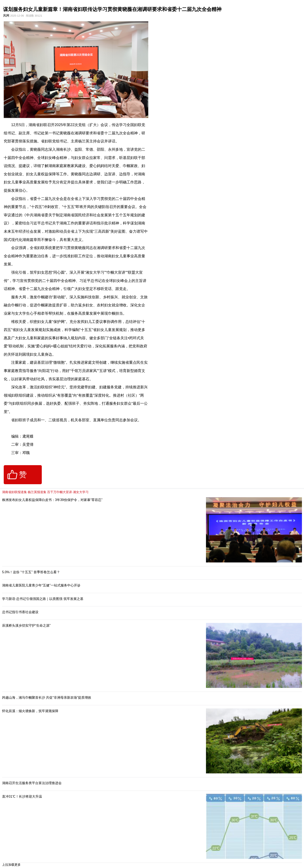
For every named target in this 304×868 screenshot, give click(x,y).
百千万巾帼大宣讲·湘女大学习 (68, 492)
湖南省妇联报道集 (14, 492)
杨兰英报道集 (37, 492)
